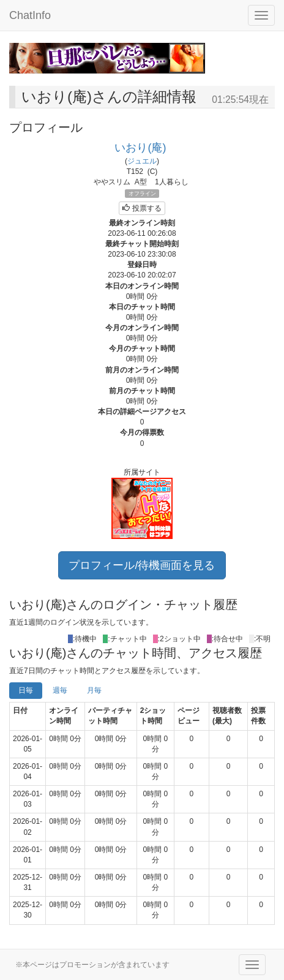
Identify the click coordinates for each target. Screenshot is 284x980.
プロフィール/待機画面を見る (142, 565)
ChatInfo (30, 15)
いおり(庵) (140, 148)
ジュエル (142, 161)
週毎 (60, 690)
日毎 (26, 690)
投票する (142, 208)
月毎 (94, 690)
